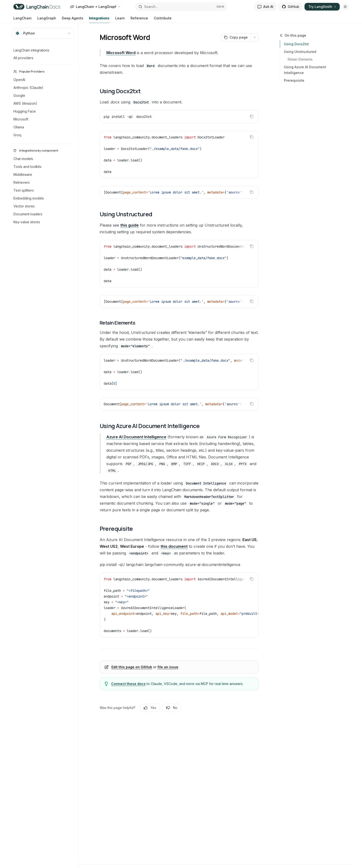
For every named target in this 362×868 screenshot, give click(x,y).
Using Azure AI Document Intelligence (305, 70)
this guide (129, 225)
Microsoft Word (121, 53)
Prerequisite (294, 80)
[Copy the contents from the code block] (252, 116)
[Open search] (181, 7)
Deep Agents (73, 20)
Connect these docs (128, 684)
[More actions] (255, 37)
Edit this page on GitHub (132, 667)
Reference (139, 20)
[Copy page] (236, 37)
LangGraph (47, 20)
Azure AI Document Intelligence (136, 437)
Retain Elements (300, 59)
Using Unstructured (300, 52)
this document (174, 546)
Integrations (99, 20)
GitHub (291, 7)
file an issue (168, 667)
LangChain (23, 20)
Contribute (163, 20)
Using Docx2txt (296, 44)
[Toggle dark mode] (345, 7)
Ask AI (265, 7)
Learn (120, 20)
